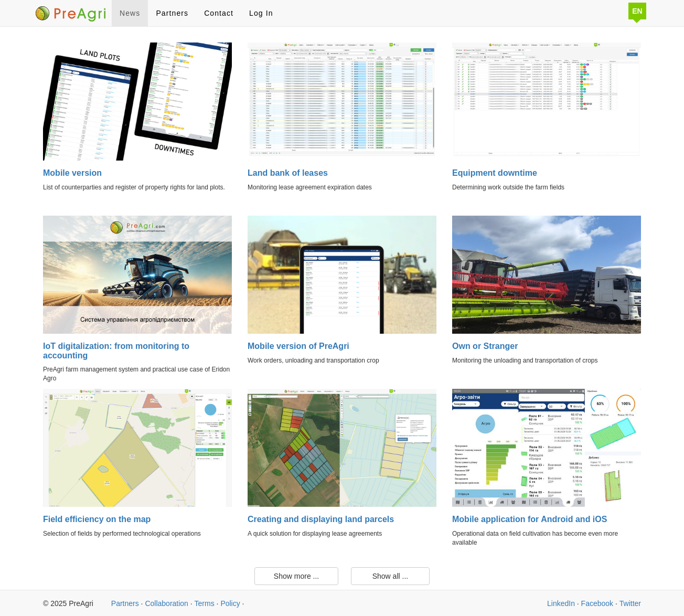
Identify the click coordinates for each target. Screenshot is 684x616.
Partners (172, 13)
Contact (219, 13)
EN (637, 11)
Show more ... (296, 576)
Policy (230, 603)
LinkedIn (561, 603)
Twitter (630, 603)
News (130, 13)
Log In (261, 13)
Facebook (597, 603)
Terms (205, 603)
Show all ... (390, 576)
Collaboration (167, 603)
